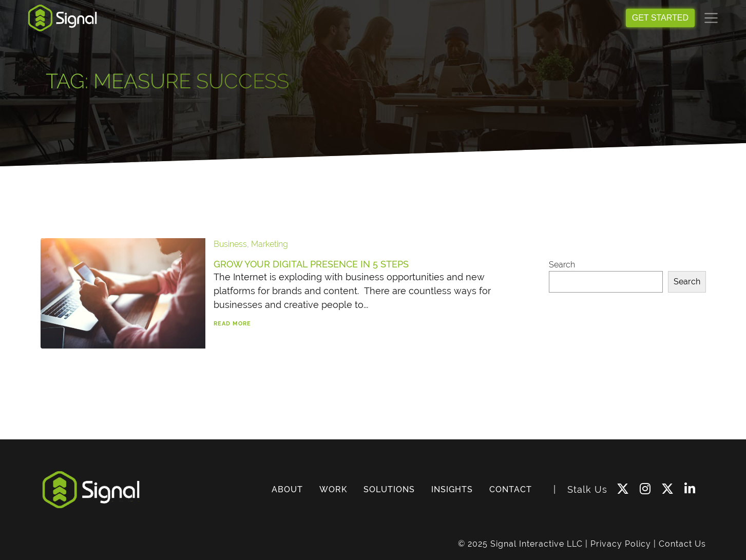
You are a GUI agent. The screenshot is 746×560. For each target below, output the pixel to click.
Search (562, 265)
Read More (232, 324)
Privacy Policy (621, 544)
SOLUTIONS (389, 489)
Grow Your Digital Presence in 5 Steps (311, 264)
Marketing (270, 244)
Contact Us (682, 544)
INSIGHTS (452, 489)
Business (230, 244)
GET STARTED (660, 18)
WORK (333, 489)
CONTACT (511, 489)
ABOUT (287, 489)
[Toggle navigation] (711, 18)
